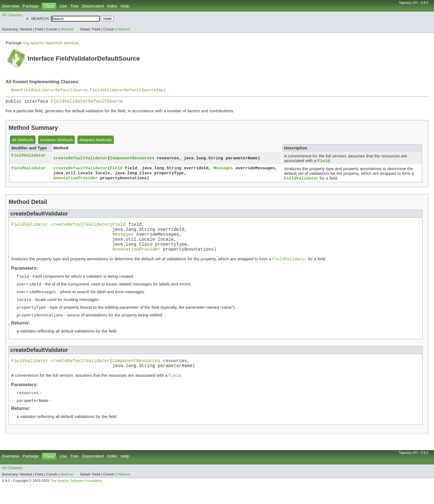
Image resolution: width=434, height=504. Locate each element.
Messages (223, 170)
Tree (74, 6)
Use (63, 6)
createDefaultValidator (81, 160)
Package (31, 6)
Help (125, 6)
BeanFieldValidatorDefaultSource (49, 90)
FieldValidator (29, 157)
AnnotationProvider (76, 181)
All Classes (12, 15)
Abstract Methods (95, 141)
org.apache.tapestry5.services (51, 43)
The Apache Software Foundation (76, 498)
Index (112, 6)
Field (116, 170)
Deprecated (93, 6)
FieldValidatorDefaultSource (87, 103)
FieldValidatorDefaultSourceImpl (128, 90)
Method (67, 29)
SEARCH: (40, 18)
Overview (10, 6)
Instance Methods (56, 141)
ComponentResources (132, 160)
